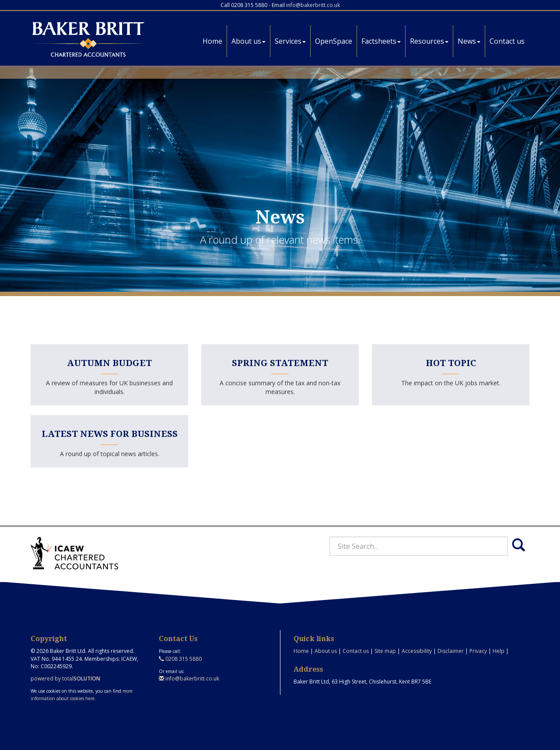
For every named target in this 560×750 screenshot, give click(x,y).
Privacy (478, 651)
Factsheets (381, 41)
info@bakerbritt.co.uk (313, 5)
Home (212, 41)
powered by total (65, 678)
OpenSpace (334, 41)
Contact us (507, 41)
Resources (429, 41)
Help (499, 651)
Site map (385, 651)
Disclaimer (451, 651)
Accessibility (417, 651)
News (469, 41)
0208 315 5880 (180, 659)
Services (290, 41)
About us (248, 41)
